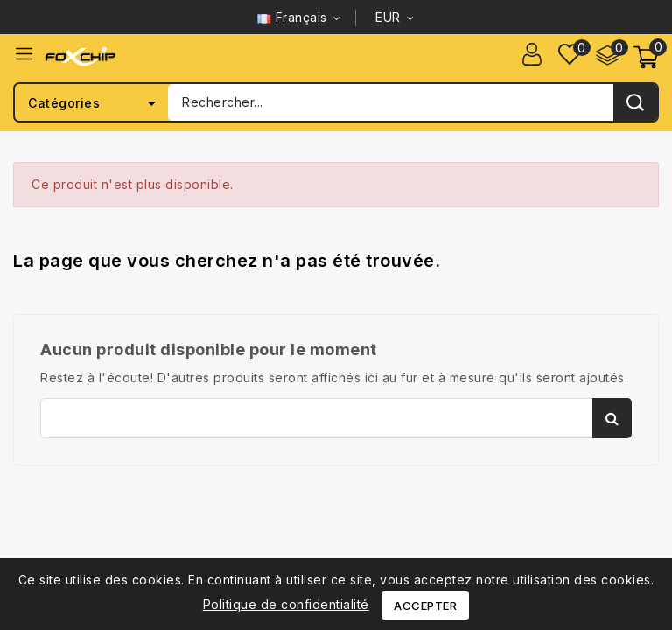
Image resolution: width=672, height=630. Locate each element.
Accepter (425, 605)
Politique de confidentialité (286, 604)
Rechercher (612, 418)
